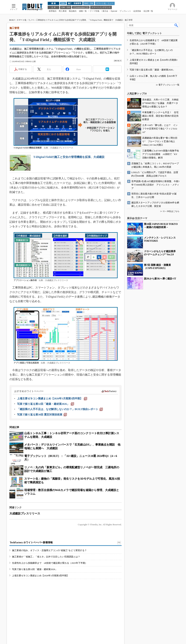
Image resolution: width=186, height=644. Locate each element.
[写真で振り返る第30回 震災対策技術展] (42, 415)
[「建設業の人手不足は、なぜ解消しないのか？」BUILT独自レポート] (60, 409)
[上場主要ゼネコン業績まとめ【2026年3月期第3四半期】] (52, 399)
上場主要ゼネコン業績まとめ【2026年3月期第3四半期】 (40, 576)
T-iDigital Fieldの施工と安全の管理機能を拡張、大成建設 (69, 157)
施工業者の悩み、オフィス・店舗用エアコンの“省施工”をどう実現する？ (49, 550)
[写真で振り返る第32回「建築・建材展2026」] (46, 404)
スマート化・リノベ (25, 20)
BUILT (12, 20)
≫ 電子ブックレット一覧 (168, 85)
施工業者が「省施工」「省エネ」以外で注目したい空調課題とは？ (46, 557)
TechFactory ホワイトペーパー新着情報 (31, 542)
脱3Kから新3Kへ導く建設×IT (160, 279)
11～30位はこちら (171, 211)
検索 (176, 25)
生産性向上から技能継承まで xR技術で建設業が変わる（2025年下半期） (50, 563)
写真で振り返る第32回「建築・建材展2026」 (35, 569)
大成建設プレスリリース (25, 513)
